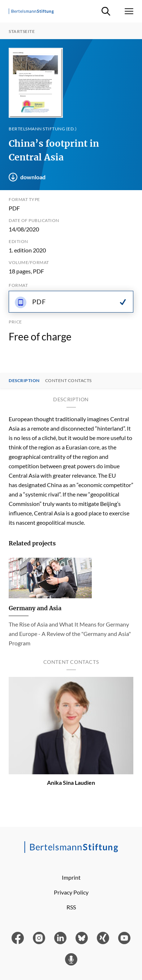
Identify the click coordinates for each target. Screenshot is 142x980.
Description (24, 381)
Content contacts (68, 381)
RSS (71, 907)
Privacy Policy (71, 892)
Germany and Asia (35, 608)
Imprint (71, 877)
